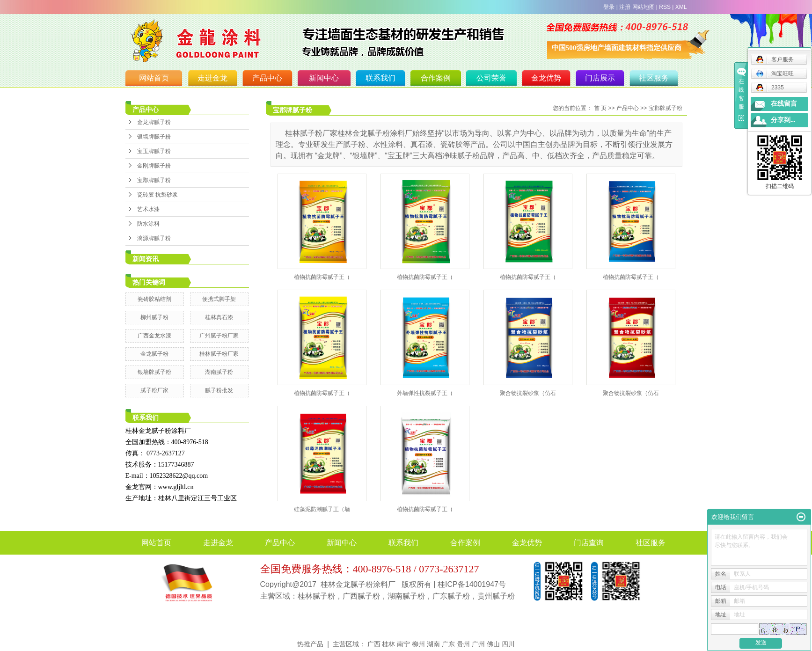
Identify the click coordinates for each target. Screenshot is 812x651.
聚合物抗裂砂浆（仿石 (528, 393)
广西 (374, 644)
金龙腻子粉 (154, 354)
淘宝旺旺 (775, 73)
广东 (448, 644)
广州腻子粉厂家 (219, 336)
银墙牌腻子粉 (154, 137)
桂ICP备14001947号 (472, 584)
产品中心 (267, 78)
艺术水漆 (148, 209)
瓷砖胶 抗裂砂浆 (157, 195)
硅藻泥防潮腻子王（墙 (322, 509)
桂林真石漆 (219, 317)
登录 (609, 7)
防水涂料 (148, 224)
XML (681, 7)
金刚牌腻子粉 (154, 166)
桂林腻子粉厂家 (219, 354)
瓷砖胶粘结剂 (154, 299)
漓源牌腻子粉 (154, 238)
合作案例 (436, 78)
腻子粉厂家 (154, 390)
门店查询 (589, 543)
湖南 (433, 644)
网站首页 (154, 78)
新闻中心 (324, 78)
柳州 (418, 644)
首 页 (600, 108)
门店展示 (600, 78)
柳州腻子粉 (154, 317)
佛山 (493, 644)
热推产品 (310, 644)
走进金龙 (212, 78)
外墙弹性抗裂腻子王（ (425, 393)
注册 (625, 7)
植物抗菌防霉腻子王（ (322, 277)
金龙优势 (546, 78)
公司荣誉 (491, 78)
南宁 (403, 644)
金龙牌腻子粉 (154, 122)
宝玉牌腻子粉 (154, 151)
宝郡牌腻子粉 (154, 180)
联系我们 (380, 78)
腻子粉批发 (219, 390)
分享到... (783, 120)
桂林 (388, 644)
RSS (665, 7)
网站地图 (644, 7)
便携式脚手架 (219, 299)
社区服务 (654, 78)
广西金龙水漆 (154, 336)
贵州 (463, 644)
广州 (478, 644)
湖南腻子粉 (219, 372)
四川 (508, 644)
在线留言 (784, 104)
